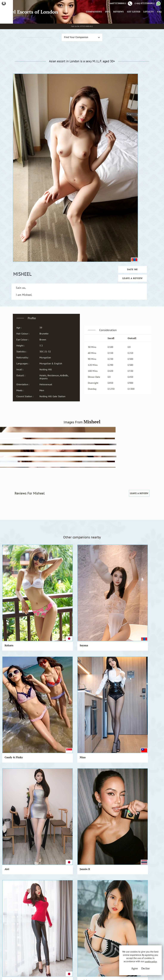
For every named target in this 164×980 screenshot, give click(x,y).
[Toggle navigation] (81, 26)
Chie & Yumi (67, 669)
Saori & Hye (94, 623)
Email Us (105, 928)
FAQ (158, 26)
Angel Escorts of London (31, 26)
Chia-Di (119, 760)
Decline (137, 971)
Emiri (35, 714)
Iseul (8, 714)
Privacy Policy (68, 933)
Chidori (118, 531)
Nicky (63, 577)
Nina (90, 482)
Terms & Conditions (71, 928)
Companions (93, 26)
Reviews (118, 26)
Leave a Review (137, 126)
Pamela (9, 760)
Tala (35, 623)
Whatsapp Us (108, 934)
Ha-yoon (92, 531)
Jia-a (89, 669)
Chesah (118, 623)
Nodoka (37, 531)
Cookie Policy (67, 939)
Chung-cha (121, 714)
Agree (126, 971)
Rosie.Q (146, 623)
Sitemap (64, 944)
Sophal (9, 577)
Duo (107, 26)
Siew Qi (146, 714)
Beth (7, 669)
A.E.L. (20, 924)
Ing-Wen (64, 531)
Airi (116, 482)
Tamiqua (147, 531)
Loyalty (148, 26)
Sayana (36, 482)
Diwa (8, 623)
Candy (118, 669)
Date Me (137, 117)
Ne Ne (36, 760)
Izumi (8, 531)
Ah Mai (91, 577)
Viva (62, 714)
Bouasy (91, 714)
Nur (34, 577)
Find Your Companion (70, 66)
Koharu (9, 482)
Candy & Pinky (64, 483)
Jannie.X (146, 482)
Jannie (36, 669)
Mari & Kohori (150, 669)
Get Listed (132, 26)
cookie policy (134, 966)
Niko (62, 760)
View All (17, 842)
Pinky (145, 577)
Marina (118, 577)
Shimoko (92, 760)
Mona (63, 623)
